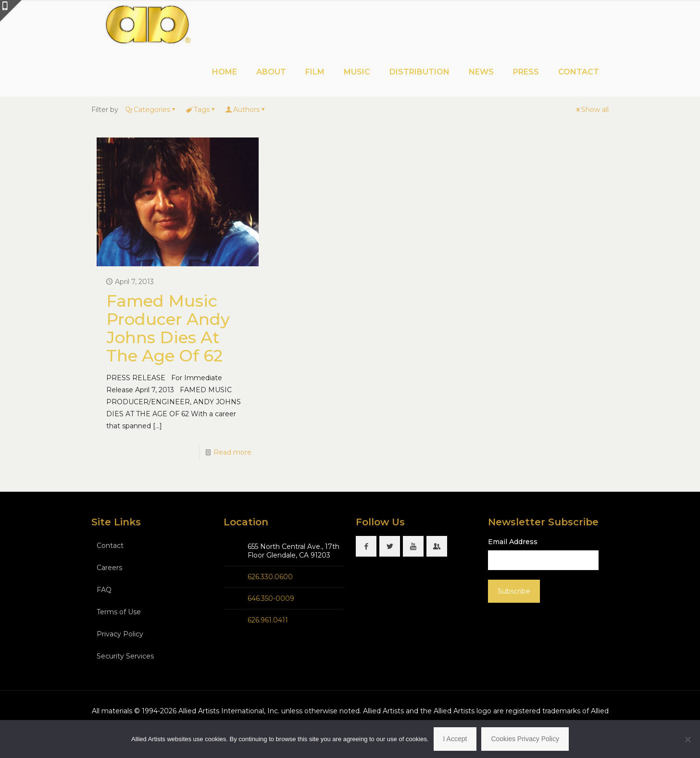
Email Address (513, 542)
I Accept (455, 739)
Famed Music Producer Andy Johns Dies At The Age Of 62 (168, 328)
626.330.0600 (270, 577)
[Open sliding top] (11, 11)
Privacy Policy (120, 634)
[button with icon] (366, 546)
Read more (232, 452)
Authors (246, 110)
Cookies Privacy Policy (525, 739)
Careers (109, 568)
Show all (592, 110)
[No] (688, 739)
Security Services (125, 656)
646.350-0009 (271, 598)
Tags (201, 110)
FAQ (104, 590)
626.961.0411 (268, 620)
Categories (151, 110)
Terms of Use (119, 612)
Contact (110, 546)
